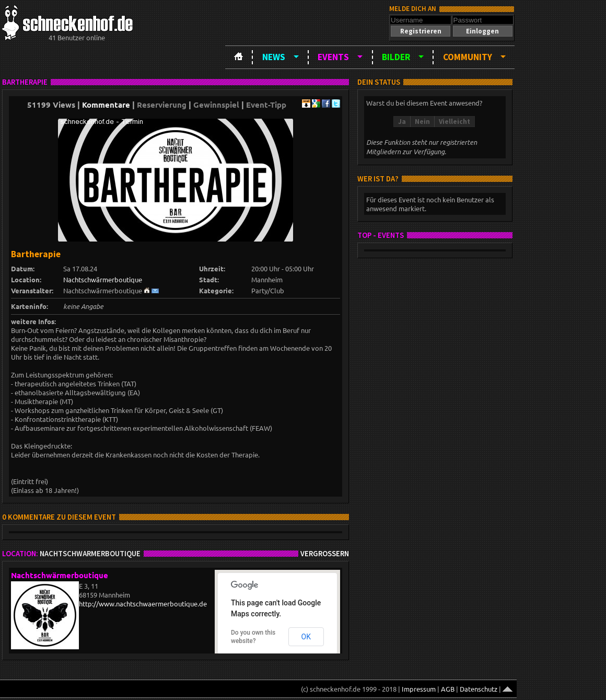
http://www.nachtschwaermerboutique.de (143, 604)
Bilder (396, 57)
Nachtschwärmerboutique (103, 279)
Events (333, 57)
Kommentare (106, 105)
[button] (421, 31)
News (274, 57)
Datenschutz (479, 689)
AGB (448, 689)
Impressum (419, 689)
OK (306, 637)
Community (468, 57)
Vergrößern (325, 554)
